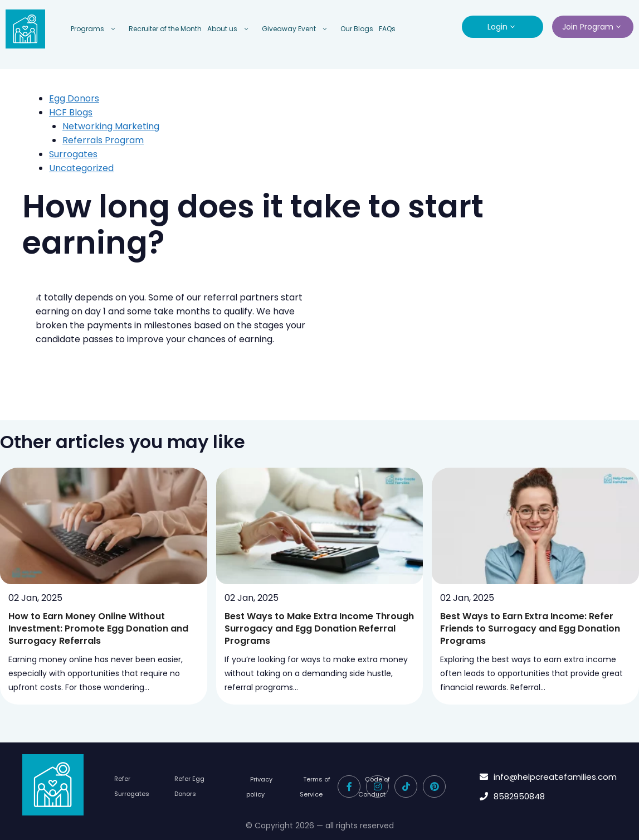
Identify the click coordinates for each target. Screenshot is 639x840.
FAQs (387, 29)
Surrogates (73, 154)
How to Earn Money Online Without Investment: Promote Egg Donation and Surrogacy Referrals (98, 628)
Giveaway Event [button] (298, 29)
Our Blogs (357, 29)
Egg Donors (74, 98)
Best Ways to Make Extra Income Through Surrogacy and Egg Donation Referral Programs (319, 628)
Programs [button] (97, 29)
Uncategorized (81, 168)
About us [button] (232, 29)
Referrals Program (103, 140)
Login (503, 27)
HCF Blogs (71, 112)
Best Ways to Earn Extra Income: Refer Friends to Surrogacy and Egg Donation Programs (530, 628)
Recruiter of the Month (165, 29)
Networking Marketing (111, 126)
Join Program (593, 27)
